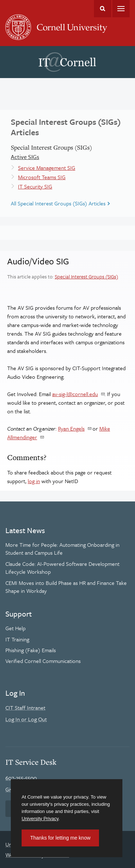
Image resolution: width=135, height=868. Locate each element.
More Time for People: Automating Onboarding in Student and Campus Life (62, 549)
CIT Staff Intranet (25, 708)
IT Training (17, 639)
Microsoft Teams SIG (42, 177)
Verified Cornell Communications (43, 661)
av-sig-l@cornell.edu (75, 394)
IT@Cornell (67, 62)
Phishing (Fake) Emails (31, 650)
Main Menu (121, 9)
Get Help (15, 628)
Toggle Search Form (103, 9)
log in (34, 481)
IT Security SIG (35, 186)
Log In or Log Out (26, 719)
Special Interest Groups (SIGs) (86, 276)
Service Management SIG (47, 168)
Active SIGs (25, 157)
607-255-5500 (21, 778)
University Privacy (40, 819)
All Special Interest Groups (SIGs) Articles (58, 203)
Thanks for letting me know (60, 838)
